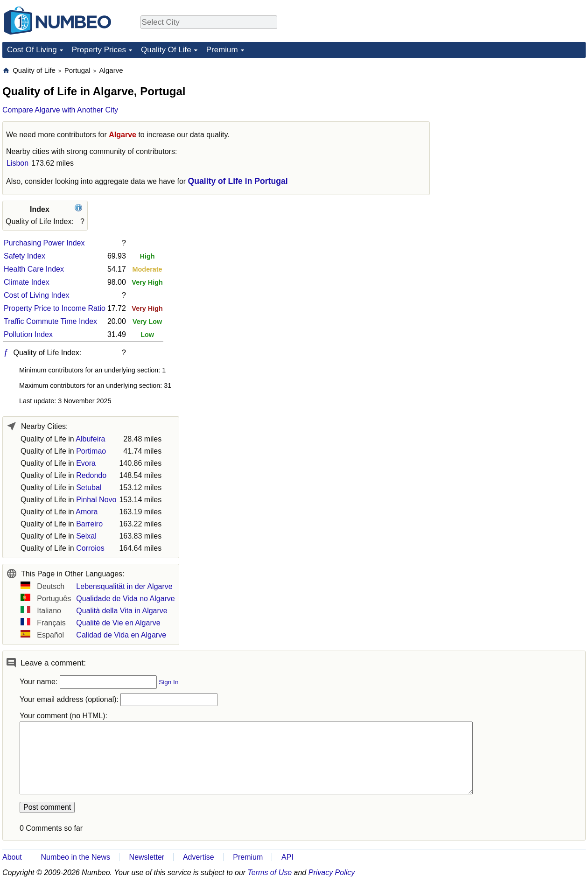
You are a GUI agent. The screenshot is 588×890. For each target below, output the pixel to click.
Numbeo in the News (75, 857)
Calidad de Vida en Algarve (121, 635)
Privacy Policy (332, 872)
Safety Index (24, 256)
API (287, 857)
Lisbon (17, 163)
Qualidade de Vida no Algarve (125, 599)
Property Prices (99, 50)
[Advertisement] (516, 124)
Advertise (199, 857)
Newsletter (147, 857)
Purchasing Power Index (44, 243)
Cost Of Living (32, 50)
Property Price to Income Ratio (55, 308)
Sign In (168, 682)
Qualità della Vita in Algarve (122, 611)
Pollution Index (28, 334)
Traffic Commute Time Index (50, 321)
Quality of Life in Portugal (238, 181)
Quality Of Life (166, 50)
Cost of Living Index (37, 295)
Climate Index (27, 282)
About (12, 857)
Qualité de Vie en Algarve (118, 623)
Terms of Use (270, 872)
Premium (222, 50)
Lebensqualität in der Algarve (124, 586)
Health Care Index (34, 269)
